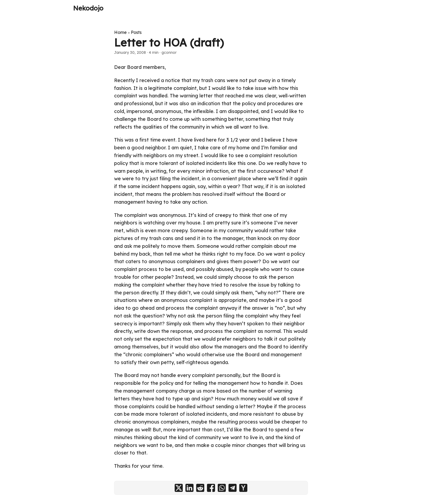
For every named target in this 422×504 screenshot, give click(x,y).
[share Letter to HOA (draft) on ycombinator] (243, 488)
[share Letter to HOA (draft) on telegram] (233, 488)
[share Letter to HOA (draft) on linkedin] (189, 488)
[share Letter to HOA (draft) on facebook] (211, 488)
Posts (136, 32)
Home (120, 32)
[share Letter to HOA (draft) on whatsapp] (222, 488)
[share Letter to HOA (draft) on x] (179, 488)
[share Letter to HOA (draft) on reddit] (200, 488)
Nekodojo (88, 8)
